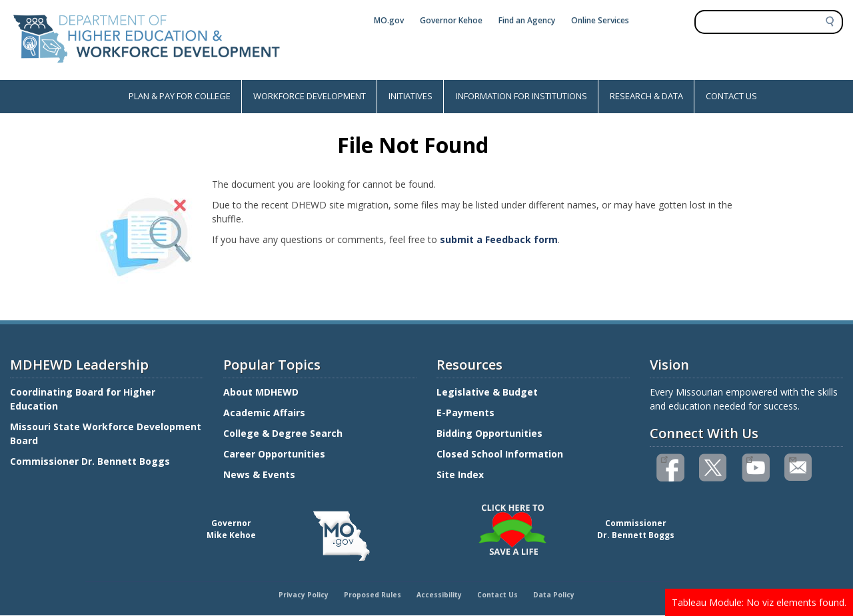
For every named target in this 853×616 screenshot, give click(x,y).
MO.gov (389, 20)
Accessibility (439, 595)
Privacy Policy (304, 595)
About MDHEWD (261, 392)
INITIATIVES (411, 96)
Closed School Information (500, 454)
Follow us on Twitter (714, 468)
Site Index (461, 474)
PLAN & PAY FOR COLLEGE (180, 96)
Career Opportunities (274, 454)
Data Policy (554, 595)
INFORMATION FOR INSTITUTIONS (521, 96)
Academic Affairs (266, 413)
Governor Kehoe (451, 20)
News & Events (259, 474)
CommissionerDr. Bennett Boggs (636, 529)
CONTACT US (731, 96)
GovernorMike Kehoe (231, 529)
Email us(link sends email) (792, 458)
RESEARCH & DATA (646, 96)
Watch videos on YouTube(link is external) (749, 458)
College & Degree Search (284, 433)
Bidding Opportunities (491, 433)
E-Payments (465, 413)
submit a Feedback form (499, 239)
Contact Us (497, 595)
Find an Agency (527, 20)
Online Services (600, 20)
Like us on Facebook (664, 458)
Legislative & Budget (488, 392)
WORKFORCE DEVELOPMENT (310, 96)
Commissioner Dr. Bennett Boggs (90, 461)
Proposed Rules (373, 595)
